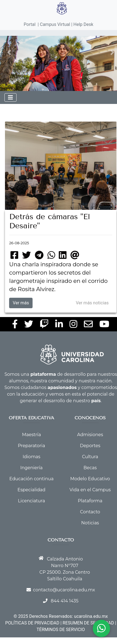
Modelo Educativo (90, 479)
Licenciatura (31, 501)
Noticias (90, 523)
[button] (9, 52)
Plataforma (90, 501)
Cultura (90, 457)
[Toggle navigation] (10, 97)
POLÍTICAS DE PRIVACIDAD (32, 623)
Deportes (90, 446)
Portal (30, 24)
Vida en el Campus (90, 490)
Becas (90, 468)
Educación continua (31, 479)
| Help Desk (82, 24)
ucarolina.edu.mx (91, 616)
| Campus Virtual (54, 24)
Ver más (21, 303)
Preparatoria (32, 446)
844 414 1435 (65, 601)
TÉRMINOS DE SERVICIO (61, 630)
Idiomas (31, 457)
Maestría (32, 435)
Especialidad (31, 490)
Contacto (90, 512)
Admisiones (90, 435)
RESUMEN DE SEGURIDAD (88, 623)
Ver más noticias (92, 303)
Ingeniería (31, 468)
